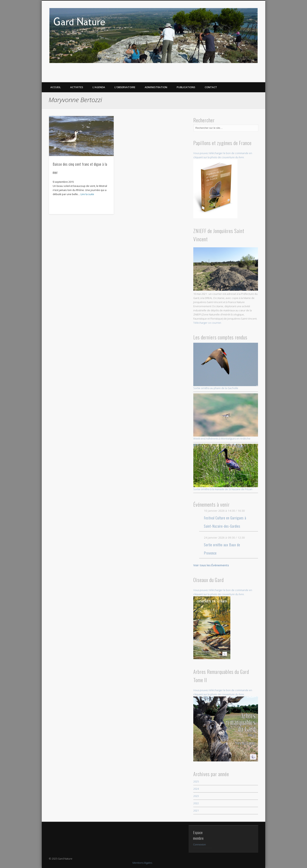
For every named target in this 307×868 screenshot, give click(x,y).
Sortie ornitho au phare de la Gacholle (226, 366)
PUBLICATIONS (186, 87)
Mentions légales (142, 863)
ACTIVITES (77, 87)
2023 (196, 796)
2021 (196, 810)
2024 (196, 789)
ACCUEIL (56, 87)
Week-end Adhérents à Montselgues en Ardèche (226, 417)
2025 (196, 781)
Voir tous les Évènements (211, 565)
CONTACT (211, 87)
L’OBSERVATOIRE (125, 87)
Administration (156, 87)
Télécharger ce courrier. (208, 323)
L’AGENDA (99, 87)
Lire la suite (87, 194)
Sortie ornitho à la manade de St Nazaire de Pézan (226, 467)
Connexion (199, 844)
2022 (196, 803)
